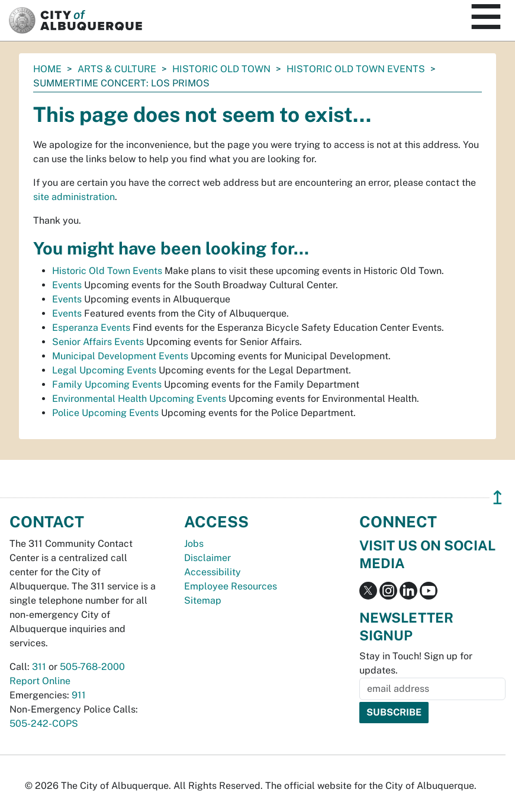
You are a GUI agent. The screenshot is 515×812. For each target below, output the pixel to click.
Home (47, 69)
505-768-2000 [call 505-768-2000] (92, 667)
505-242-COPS (44, 724)
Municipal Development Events (120, 356)
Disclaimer (207, 558)
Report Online (40, 681)
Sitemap (203, 600)
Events (67, 285)
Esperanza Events (91, 328)
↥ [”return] (498, 497)
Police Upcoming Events (105, 413)
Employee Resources (231, 586)
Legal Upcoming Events (104, 370)
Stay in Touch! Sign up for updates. (416, 663)
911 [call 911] (79, 695)
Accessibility (213, 572)
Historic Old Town (221, 69)
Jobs (194, 544)
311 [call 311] (39, 667)
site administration (74, 197)
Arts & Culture (117, 69)
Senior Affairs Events (98, 342)
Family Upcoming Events (107, 384)
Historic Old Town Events (356, 69)
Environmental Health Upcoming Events (139, 399)
